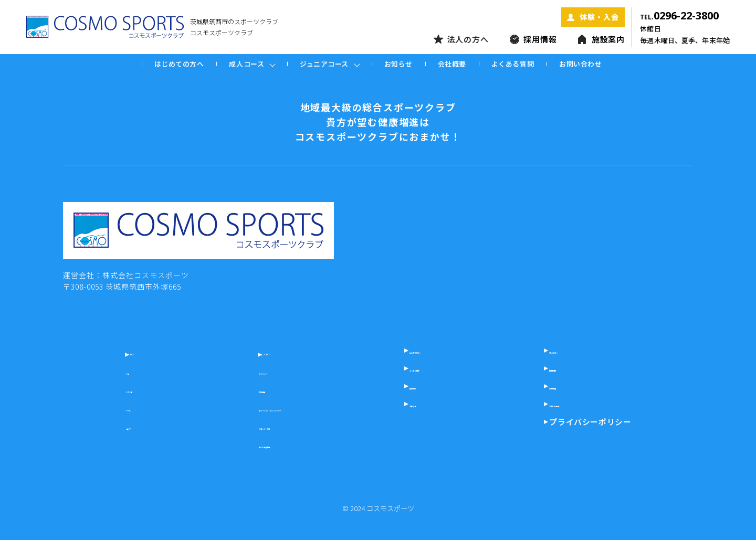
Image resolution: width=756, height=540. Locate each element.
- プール (117, 408)
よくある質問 (513, 64)
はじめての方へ (179, 64)
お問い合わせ (580, 64)
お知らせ (398, 64)
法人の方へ (461, 39)
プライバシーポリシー (611, 422)
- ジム (114, 372)
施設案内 (602, 39)
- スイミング (252, 372)
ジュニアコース (265, 352)
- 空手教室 (249, 390)
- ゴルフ (117, 427)
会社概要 (452, 64)
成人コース (129, 352)
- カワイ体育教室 (260, 445)
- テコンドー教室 (260, 427)
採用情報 (533, 39)
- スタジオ (121, 390)
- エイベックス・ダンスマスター (285, 408)
